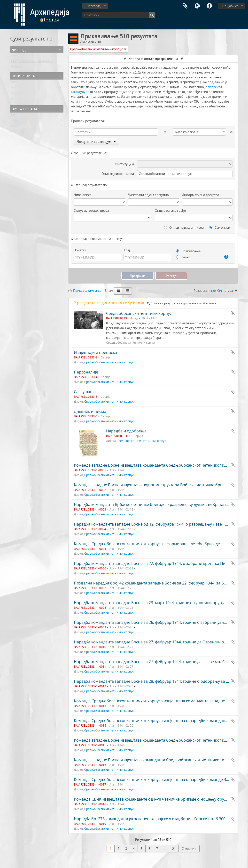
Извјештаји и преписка (95, 352)
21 (174, 849)
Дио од (19, 49)
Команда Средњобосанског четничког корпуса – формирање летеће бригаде (147, 544)
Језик (197, 6)
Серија (16, 94)
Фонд (15, 100)
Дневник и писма (90, 411)
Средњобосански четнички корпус (139, 313)
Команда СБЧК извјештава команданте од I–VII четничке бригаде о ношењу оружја (152, 799)
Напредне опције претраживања (153, 59)
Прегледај (94, 6)
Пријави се (230, 6)
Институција (125, 164)
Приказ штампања (85, 291)
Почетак (80, 250)
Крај (127, 250)
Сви (14, 56)
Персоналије (86, 372)
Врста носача (24, 109)
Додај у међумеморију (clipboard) (233, 313)
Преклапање (188, 251)
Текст (15, 121)
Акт (14, 88)
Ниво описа (23, 76)
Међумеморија (185, 6)
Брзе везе (209, 6)
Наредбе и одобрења (126, 431)
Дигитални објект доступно (148, 195)
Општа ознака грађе (170, 211)
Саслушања (85, 392)
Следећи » (189, 849)
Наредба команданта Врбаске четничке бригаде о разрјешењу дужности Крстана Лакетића (160, 504)
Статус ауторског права (91, 211)
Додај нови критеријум (96, 142)
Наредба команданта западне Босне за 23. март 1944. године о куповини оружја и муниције (161, 603)
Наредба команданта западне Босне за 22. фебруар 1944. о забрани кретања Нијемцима (158, 563)
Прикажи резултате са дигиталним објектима (182, 303)
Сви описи (220, 227)
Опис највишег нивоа (118, 174)
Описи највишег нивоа (184, 227)
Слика (16, 127)
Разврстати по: (205, 291)
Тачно (183, 257)
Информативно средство (200, 195)
